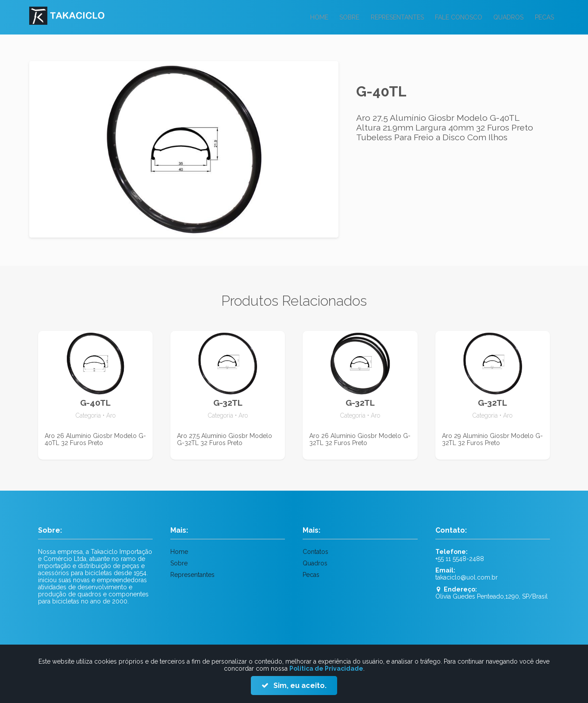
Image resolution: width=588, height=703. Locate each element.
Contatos (315, 552)
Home (313, 17)
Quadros (507, 17)
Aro (111, 415)
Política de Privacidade (326, 668)
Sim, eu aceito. (299, 686)
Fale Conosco (456, 17)
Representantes (393, 17)
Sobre (344, 17)
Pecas (544, 17)
